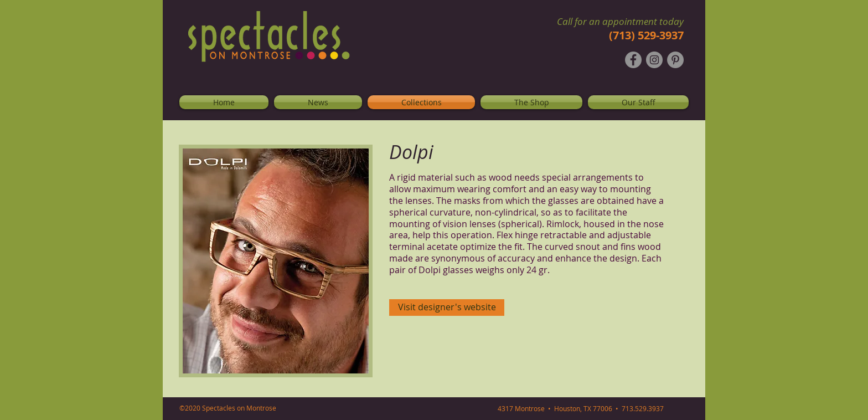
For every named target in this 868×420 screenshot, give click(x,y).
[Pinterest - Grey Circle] (675, 60)
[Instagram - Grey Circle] (654, 60)
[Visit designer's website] (447, 308)
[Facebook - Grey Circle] (633, 60)
